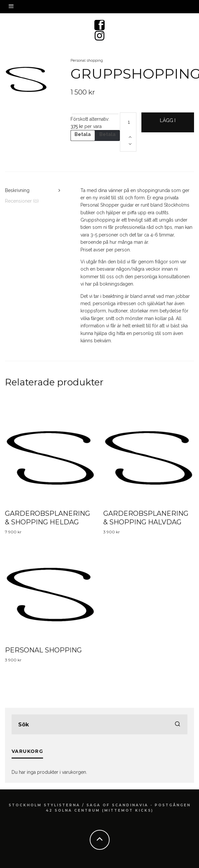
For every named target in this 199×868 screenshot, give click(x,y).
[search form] (99, 724)
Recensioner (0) (22, 201)
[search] (177, 724)
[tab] (33, 190)
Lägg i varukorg (168, 125)
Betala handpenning (83, 136)
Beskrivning (17, 190)
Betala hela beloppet (107, 136)
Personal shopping (87, 60)
